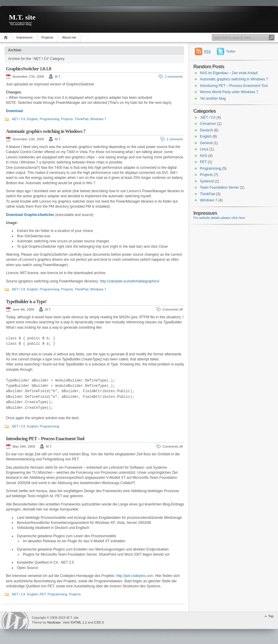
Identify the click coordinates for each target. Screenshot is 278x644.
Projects (47, 37)
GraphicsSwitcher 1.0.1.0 (29, 69)
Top (271, 616)
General (206, 143)
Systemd (207, 181)
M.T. (58, 77)
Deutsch (206, 130)
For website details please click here (219, 218)
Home (7, 38)
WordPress (15, 620)
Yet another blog (213, 98)
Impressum (24, 37)
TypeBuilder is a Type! (26, 302)
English (32, 119)
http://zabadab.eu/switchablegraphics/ (130, 281)
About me (69, 37)
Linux (204, 149)
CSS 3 (99, 622)
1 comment (175, 139)
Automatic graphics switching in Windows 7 (46, 131)
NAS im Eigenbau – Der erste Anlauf (229, 73)
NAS (204, 156)
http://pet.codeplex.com (135, 576)
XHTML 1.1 (79, 622)
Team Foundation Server (219, 187)
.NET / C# (18, 119)
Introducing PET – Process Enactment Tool (45, 439)
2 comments (174, 77)
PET (42, 594)
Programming (49, 119)
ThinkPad (81, 119)
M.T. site (22, 17)
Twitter (231, 51)
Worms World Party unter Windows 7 (229, 92)
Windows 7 (98, 119)
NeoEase (54, 622)
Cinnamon (208, 124)
